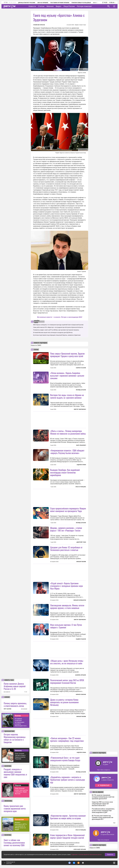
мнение (7, 697)
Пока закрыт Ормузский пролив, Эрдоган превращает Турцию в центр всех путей (67, 355)
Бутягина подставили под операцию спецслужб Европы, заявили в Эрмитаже (57, 335)
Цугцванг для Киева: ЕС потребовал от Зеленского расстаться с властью (66, 549)
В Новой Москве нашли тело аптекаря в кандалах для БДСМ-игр (53, 333)
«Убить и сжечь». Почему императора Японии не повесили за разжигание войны (68, 432)
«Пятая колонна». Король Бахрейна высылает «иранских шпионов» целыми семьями (67, 375)
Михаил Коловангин (80, 600)
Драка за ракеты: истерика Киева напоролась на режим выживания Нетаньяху (64, 702)
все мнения (24, 709)
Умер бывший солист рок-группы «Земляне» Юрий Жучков (21, 791)
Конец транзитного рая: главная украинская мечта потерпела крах (15, 808)
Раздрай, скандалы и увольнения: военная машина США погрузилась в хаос (15, 773)
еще (114, 823)
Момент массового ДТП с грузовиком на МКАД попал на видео (21, 826)
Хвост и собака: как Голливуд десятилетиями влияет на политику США (14, 843)
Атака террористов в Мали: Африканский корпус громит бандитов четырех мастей (67, 836)
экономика (8, 801)
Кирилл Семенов (81, 694)
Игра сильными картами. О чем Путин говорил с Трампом (66, 626)
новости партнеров (40, 343)
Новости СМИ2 (36, 345)
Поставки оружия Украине (60, 3)
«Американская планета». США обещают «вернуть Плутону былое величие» (67, 452)
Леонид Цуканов (81, 390)
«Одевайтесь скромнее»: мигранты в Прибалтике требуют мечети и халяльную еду (68, 780)
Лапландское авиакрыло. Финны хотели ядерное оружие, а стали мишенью (67, 607)
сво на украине (98, 792)
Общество (18, 785)
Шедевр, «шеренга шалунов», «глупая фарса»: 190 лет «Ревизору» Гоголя (66, 529)
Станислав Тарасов (39, 25)
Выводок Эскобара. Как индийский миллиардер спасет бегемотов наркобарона (65, 472)
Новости (32, 6)
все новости (7, 692)
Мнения (50, 6)
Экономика (18, 750)
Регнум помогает (85, 6)
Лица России (69, 6)
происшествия (9, 731)
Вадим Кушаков (81, 639)
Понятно (110, 855)
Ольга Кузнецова (81, 487)
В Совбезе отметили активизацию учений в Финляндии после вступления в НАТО (21, 722)
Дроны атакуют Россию (27, 3)
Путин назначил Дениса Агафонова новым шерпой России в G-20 (15, 686)
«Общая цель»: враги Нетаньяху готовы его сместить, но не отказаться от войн (67, 662)
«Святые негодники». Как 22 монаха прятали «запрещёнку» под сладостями (67, 739)
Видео (58, 6)
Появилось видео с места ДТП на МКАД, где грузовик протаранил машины (56, 330)
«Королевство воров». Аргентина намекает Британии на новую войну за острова (68, 817)
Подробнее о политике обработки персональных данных (86, 855)
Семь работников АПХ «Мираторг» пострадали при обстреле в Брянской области (58, 327)
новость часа (9, 680)
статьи (36, 350)
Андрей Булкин (81, 465)
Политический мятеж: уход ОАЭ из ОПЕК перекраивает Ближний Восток (67, 681)
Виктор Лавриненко (80, 409)
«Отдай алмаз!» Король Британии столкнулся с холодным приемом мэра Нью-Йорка (66, 586)
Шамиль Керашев (81, 675)
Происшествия (19, 819)
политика (8, 766)
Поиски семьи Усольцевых (81, 3)
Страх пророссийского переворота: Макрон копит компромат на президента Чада (68, 510)
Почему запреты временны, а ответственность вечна (15, 704)
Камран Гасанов (81, 368)
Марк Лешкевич (81, 445)
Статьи (41, 6)
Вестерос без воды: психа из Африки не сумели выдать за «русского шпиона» (67, 396)
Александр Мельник (80, 849)
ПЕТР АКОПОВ (7, 709)
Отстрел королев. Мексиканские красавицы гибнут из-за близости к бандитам (15, 738)
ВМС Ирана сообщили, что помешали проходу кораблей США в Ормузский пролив (58, 325)
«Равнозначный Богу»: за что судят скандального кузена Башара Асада (65, 759)
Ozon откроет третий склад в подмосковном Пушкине (20, 756)
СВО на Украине (43, 3)
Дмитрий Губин (81, 542)
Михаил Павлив (81, 562)
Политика (18, 716)
